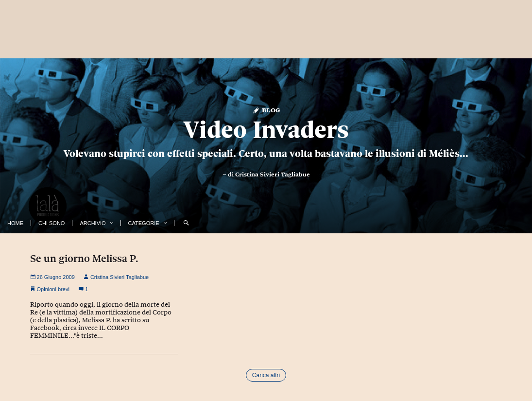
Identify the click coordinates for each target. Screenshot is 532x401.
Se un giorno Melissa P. (84, 259)
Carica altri (266, 375)
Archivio (93, 223)
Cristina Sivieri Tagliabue (273, 174)
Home (15, 223)
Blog (266, 110)
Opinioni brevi (53, 289)
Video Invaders (266, 130)
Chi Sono (51, 223)
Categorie (144, 223)
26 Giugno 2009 (52, 277)
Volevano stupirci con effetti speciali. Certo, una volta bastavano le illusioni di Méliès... (266, 154)
